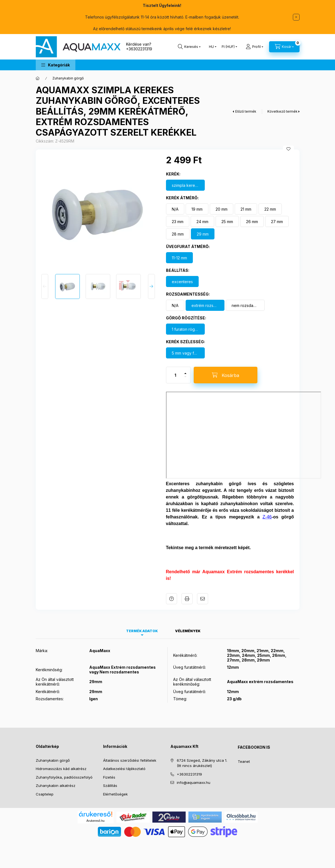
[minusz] (185, 379)
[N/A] (175, 209)
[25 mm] (227, 221)
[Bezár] (296, 17)
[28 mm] (178, 234)
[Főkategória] (38, 78)
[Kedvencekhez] (288, 149)
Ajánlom (203, 599)
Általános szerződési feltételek (130, 760)
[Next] (151, 286)
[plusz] (185, 371)
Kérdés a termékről (172, 599)
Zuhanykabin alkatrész (56, 786)
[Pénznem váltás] (228, 47)
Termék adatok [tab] (142, 631)
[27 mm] (277, 221)
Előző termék (246, 111)
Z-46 (267, 517)
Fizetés (109, 777)
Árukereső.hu (95, 821)
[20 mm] (222, 209)
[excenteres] (182, 281)
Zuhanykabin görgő (68, 78)
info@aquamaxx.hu (194, 782)
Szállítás (110, 786)
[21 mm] (246, 209)
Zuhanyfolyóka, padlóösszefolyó (64, 777)
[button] (56, 65)
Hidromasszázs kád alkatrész (61, 769)
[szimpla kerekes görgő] (185, 185)
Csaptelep (45, 794)
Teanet (244, 761)
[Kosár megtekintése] (284, 47)
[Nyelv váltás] (211, 47)
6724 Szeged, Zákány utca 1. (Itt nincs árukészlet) (202, 763)
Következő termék (282, 111)
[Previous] (45, 286)
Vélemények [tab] (188, 631)
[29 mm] (203, 234)
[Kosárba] (226, 375)
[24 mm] (202, 221)
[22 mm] (270, 209)
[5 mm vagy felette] (185, 353)
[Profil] (255, 47)
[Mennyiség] (175, 375)
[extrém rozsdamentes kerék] (205, 305)
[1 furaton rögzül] (185, 329)
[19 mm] (197, 209)
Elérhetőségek (115, 794)
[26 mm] (252, 221)
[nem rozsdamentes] (245, 305)
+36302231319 (139, 49)
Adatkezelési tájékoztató (124, 769)
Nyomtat (187, 599)
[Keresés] (189, 47)
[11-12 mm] (179, 258)
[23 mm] (178, 221)
